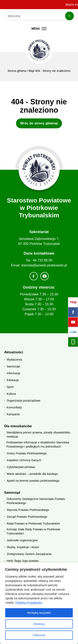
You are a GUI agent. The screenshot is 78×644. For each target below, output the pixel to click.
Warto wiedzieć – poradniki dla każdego (32, 474)
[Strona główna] (39, 170)
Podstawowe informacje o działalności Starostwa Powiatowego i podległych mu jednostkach (38, 444)
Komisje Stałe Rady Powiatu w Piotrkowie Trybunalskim (33, 531)
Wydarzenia (14, 360)
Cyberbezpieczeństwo (21, 467)
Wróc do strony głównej (39, 123)
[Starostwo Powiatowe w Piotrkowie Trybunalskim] (39, 50)
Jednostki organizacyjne (22, 540)
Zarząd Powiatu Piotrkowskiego (27, 517)
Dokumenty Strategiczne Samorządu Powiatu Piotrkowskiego (36, 501)
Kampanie (13, 414)
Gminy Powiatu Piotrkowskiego (27, 453)
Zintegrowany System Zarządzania (29, 554)
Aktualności (14, 352)
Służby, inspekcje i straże (23, 547)
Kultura (11, 394)
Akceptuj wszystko (39, 613)
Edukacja (13, 380)
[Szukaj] (69, 16)
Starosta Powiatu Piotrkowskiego (28, 510)
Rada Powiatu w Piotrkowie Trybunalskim (33, 524)
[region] (39, 603)
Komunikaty (14, 407)
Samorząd (13, 366)
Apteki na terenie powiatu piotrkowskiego (33, 481)
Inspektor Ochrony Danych (24, 460)
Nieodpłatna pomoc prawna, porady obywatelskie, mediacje (39, 435)
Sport (10, 387)
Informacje (13, 373)
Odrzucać (39, 635)
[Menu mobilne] (39, 29)
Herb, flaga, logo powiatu (23, 561)
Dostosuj (39, 624)
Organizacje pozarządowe (24, 401)
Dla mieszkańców (18, 426)
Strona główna (17, 71)
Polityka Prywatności (29, 603)
